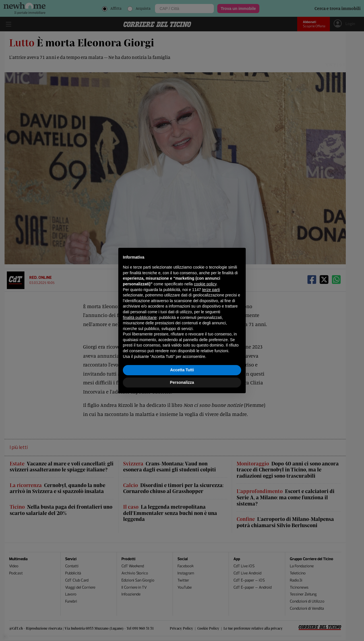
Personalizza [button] (182, 382)
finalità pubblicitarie (140, 318)
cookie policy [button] (205, 284)
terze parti (211, 290)
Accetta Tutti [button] (182, 370)
